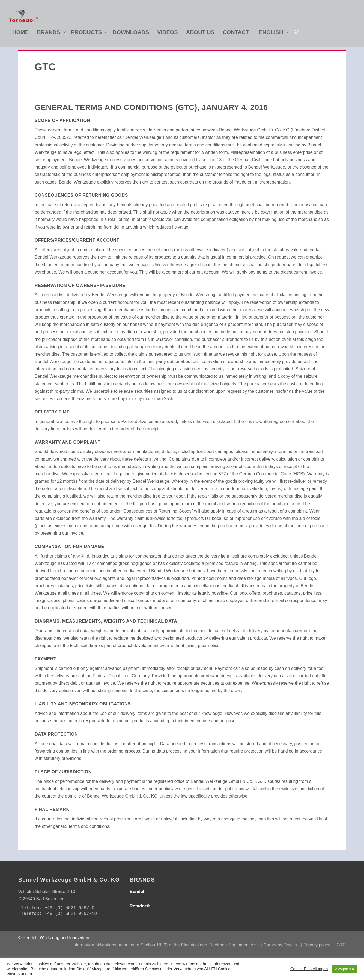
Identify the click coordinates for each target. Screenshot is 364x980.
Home (20, 34)
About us (200, 34)
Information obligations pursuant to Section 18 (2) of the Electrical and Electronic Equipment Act (165, 954)
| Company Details (279, 954)
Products (86, 34)
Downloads (131, 34)
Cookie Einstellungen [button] (309, 969)
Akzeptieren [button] (344, 969)
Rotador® (140, 915)
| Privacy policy (315, 954)
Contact (236, 34)
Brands (49, 34)
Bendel (137, 901)
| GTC (340, 954)
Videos (168, 34)
